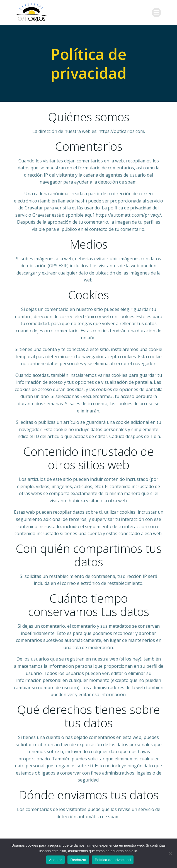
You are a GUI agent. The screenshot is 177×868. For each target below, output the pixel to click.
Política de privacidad (113, 860)
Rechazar (78, 860)
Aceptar (56, 860)
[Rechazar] (170, 853)
